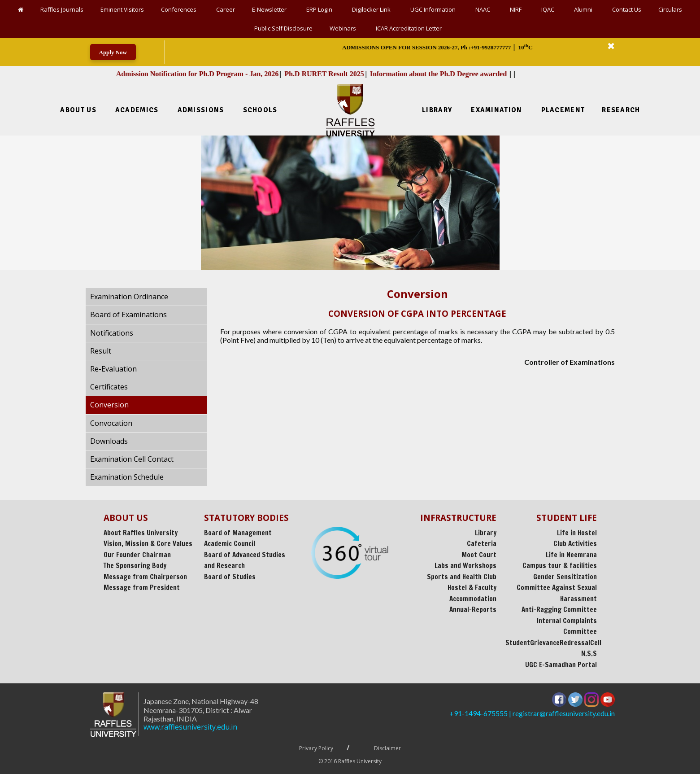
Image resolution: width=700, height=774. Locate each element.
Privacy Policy (316, 748)
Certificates (109, 387)
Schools (260, 110)
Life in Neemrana (571, 555)
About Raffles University (141, 533)
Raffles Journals (62, 9)
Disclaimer (387, 748)
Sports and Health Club (462, 577)
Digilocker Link (373, 9)
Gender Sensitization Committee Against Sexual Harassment (557, 588)
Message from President (142, 588)
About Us (78, 110)
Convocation (111, 423)
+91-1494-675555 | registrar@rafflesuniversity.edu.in (532, 713)
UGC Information (434, 9)
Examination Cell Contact (132, 459)
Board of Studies (230, 577)
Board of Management (238, 533)
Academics (137, 110)
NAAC (484, 9)
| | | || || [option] (441, 47)
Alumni (585, 9)
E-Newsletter (271, 9)
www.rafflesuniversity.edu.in (155, 727)
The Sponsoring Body (135, 566)
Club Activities (575, 544)
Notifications (112, 333)
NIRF (517, 9)
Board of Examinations (128, 315)
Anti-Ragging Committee (559, 610)
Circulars (670, 9)
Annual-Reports (473, 610)
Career (226, 9)
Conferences (180, 9)
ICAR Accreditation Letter (409, 28)
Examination (496, 110)
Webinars (344, 28)
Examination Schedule (127, 477)
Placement (563, 110)
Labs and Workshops (465, 566)
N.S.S (589, 654)
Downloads (109, 441)
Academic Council (230, 544)
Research (621, 110)
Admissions (201, 110)
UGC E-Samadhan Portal (561, 665)
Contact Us (627, 9)
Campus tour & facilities (560, 566)
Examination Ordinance (129, 297)
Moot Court (479, 555)
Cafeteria (482, 544)
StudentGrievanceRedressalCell (553, 643)
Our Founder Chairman (137, 555)
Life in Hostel (577, 533)
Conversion (109, 405)
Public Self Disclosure (283, 28)
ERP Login (321, 9)
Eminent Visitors (122, 9)
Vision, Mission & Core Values (148, 544)
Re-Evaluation (113, 369)
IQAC (549, 9)
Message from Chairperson (145, 577)
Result (101, 351)
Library (437, 110)
